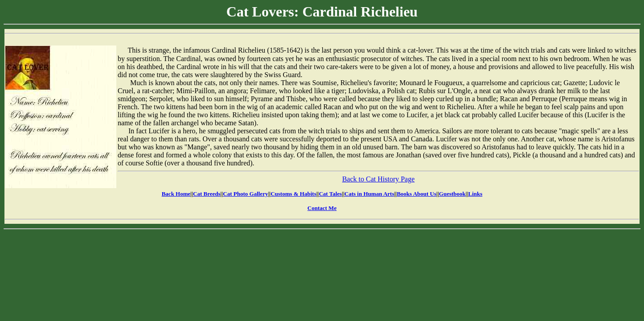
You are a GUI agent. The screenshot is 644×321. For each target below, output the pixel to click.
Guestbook (452, 194)
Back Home (176, 194)
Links (476, 194)
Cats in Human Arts (369, 194)
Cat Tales (330, 194)
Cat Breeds (207, 194)
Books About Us (416, 194)
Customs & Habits (293, 194)
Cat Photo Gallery (245, 194)
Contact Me (322, 208)
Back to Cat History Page (379, 179)
